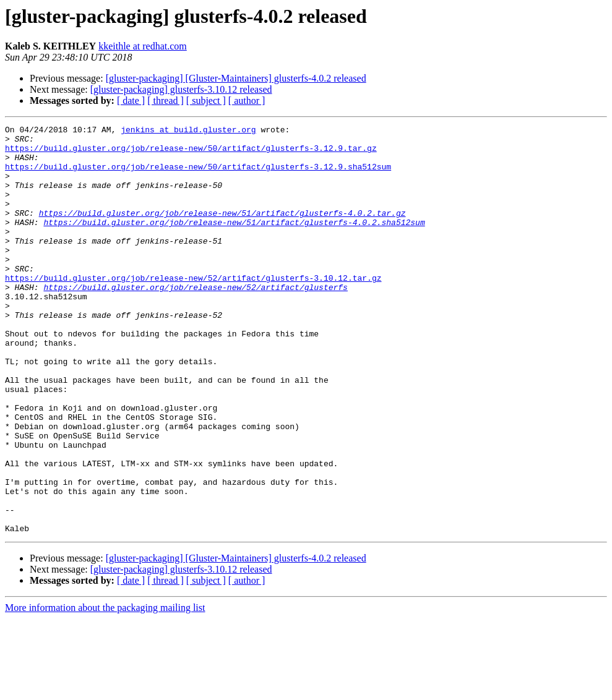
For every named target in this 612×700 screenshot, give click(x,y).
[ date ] (131, 100)
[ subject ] (206, 100)
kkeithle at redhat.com (143, 46)
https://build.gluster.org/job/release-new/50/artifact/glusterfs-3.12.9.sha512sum (198, 176)
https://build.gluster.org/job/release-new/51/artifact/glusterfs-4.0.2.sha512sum (234, 242)
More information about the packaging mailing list (105, 689)
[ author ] (247, 100)
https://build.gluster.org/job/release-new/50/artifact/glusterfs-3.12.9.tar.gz (191, 153)
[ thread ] (166, 100)
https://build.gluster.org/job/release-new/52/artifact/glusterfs (195, 320)
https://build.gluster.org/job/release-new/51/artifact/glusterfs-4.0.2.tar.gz (222, 231)
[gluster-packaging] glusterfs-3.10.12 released (181, 89)
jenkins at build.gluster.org (188, 131)
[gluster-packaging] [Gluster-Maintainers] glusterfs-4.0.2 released (236, 78)
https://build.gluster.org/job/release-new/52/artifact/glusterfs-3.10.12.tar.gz (193, 309)
